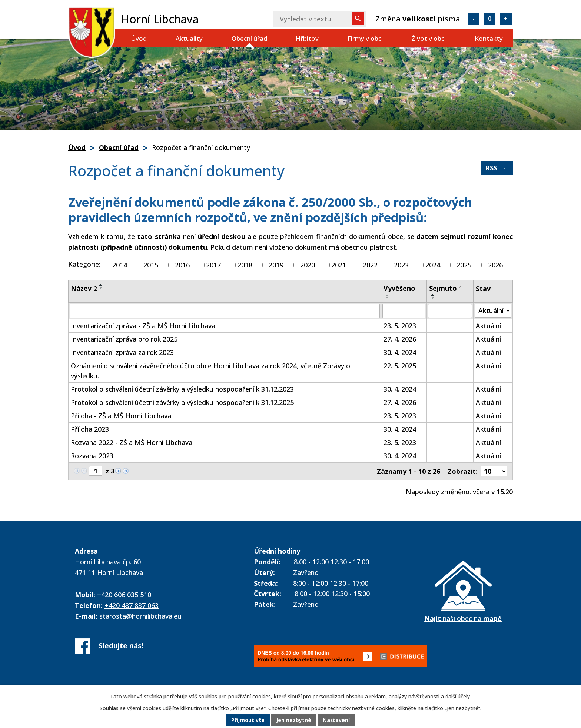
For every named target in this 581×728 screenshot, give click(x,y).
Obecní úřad (249, 38)
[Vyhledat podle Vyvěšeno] (404, 311)
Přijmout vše (248, 720)
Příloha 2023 (90, 429)
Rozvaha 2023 (92, 456)
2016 (182, 265)
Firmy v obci (365, 38)
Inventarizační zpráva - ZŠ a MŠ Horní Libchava (143, 326)
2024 (433, 265)
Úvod (139, 38)
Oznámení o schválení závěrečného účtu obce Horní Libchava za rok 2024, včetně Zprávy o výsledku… (210, 371)
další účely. (458, 696)
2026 (495, 265)
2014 (120, 265)
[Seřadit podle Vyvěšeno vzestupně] (388, 295)
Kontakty (489, 38)
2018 (245, 265)
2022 (370, 265)
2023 (401, 265)
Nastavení (337, 720)
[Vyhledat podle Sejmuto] (450, 311)
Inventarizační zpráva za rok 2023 (122, 352)
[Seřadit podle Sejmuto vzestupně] (433, 295)
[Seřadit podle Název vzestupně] (101, 285)
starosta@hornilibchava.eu (140, 616)
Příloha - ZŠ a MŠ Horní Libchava (121, 416)
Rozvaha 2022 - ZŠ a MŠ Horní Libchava (132, 442)
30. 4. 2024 (400, 352)
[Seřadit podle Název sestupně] (101, 288)
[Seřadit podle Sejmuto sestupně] (433, 298)
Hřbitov (307, 38)
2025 (464, 265)
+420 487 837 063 (132, 605)
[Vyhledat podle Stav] (493, 311)
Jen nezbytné (294, 720)
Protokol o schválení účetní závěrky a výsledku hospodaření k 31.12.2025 (182, 402)
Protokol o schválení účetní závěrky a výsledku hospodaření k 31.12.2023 (182, 389)
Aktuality (189, 38)
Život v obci (429, 38)
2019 (276, 265)
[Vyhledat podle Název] (225, 311)
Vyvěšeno (399, 288)
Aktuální (488, 326)
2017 (213, 265)
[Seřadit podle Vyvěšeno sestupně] (388, 298)
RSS (497, 168)
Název (84, 288)
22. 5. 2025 (400, 366)
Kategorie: (84, 264)
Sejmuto (446, 288)
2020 (308, 265)
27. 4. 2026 (400, 339)
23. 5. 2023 (400, 326)
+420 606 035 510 (124, 595)
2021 (339, 265)
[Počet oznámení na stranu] (494, 471)
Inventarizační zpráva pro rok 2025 (124, 339)
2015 (151, 265)
